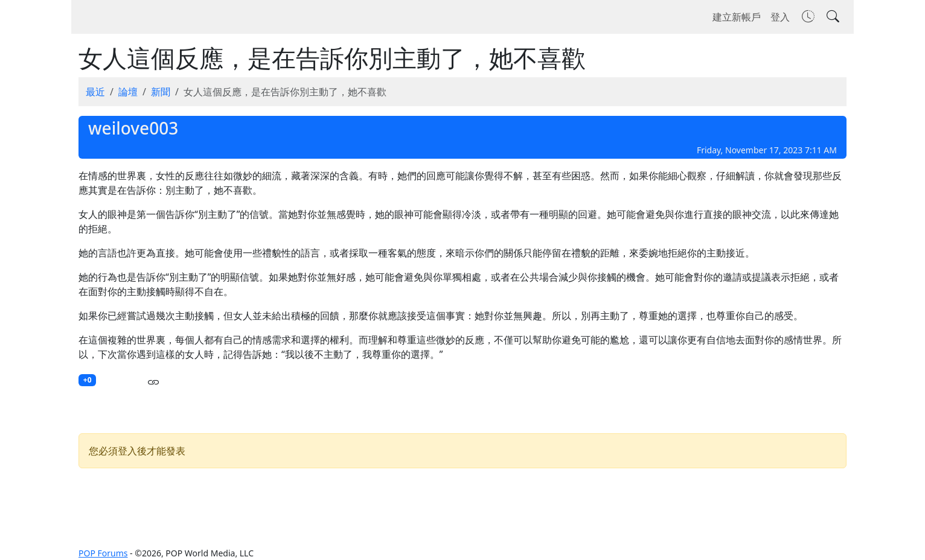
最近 (95, 92)
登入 (780, 17)
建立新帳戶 (737, 17)
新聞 (161, 92)
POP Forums (103, 553)
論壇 (128, 92)
